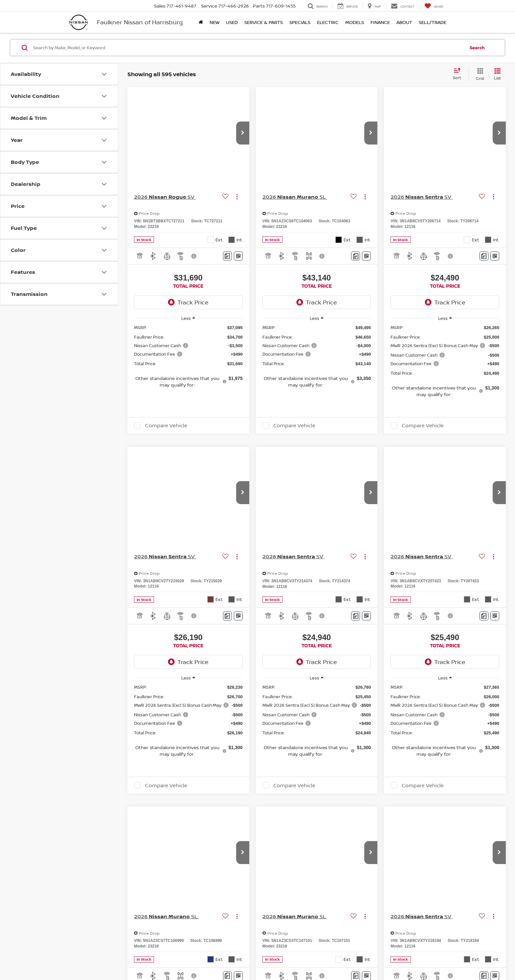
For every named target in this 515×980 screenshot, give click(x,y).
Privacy (305, 957)
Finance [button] (380, 22)
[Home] (201, 22)
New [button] (214, 22)
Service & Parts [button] (264, 22)
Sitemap (322, 957)
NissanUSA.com (347, 957)
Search (477, 48)
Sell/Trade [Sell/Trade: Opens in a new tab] (433, 22)
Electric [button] (328, 22)
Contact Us (285, 957)
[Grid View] (479, 74)
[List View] (497, 74)
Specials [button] (300, 22)
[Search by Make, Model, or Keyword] (248, 48)
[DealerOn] (87, 957)
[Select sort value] (459, 74)
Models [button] (355, 22)
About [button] (404, 22)
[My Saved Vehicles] (434, 6)
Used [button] (232, 22)
